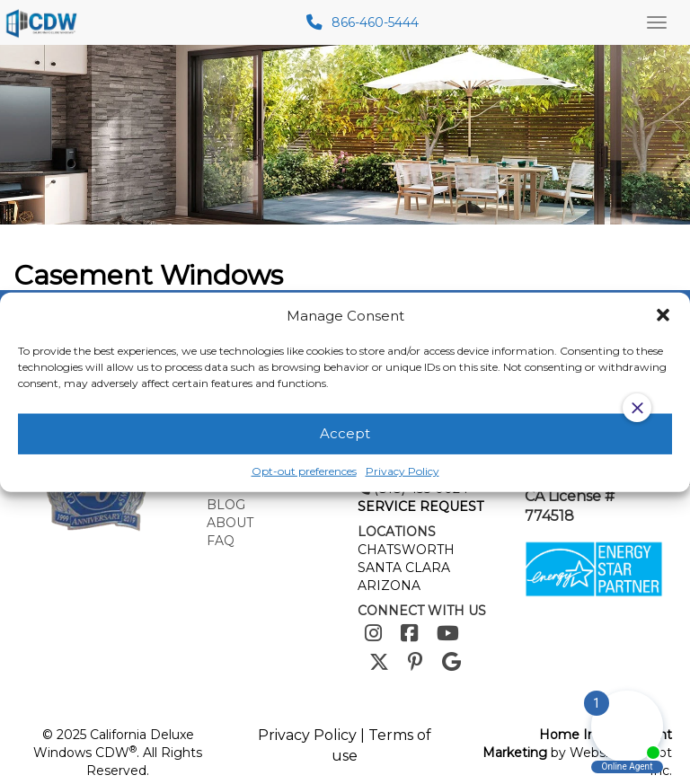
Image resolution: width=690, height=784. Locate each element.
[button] (663, 315)
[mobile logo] (44, 22)
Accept (345, 433)
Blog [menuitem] (226, 505)
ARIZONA (389, 586)
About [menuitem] (230, 523)
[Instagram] (373, 634)
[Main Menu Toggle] (657, 22)
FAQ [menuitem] (221, 541)
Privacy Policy (307, 735)
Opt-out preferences (304, 471)
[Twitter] (379, 662)
